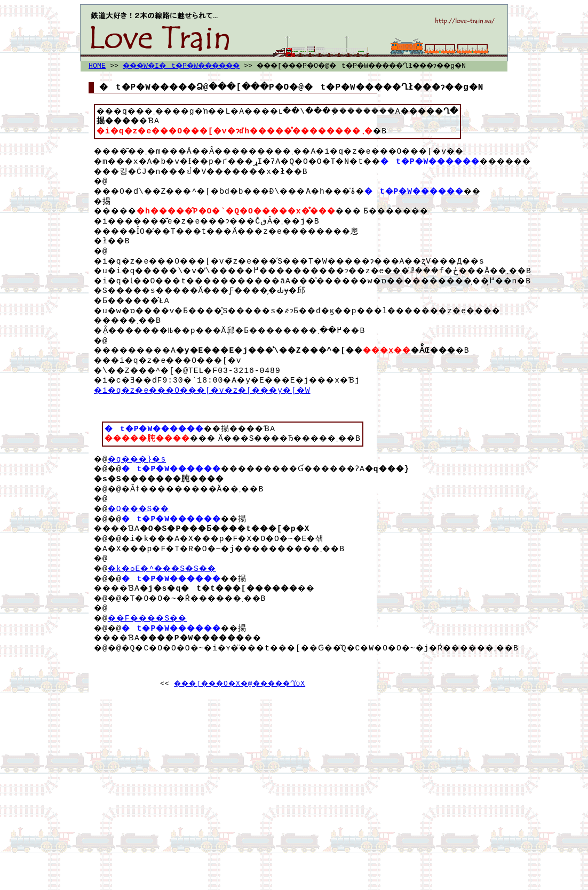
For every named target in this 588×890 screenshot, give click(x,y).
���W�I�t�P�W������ (192, 66)
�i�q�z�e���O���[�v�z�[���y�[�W (214, 411)
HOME (97, 66)
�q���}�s (141, 490)
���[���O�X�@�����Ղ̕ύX (240, 714)
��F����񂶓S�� (154, 649)
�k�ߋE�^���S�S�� (169, 599)
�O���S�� (144, 539)
